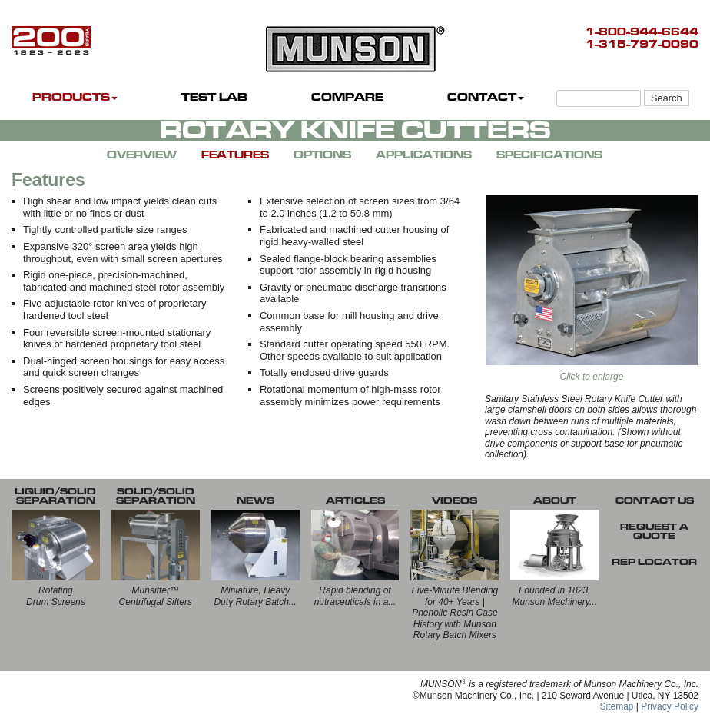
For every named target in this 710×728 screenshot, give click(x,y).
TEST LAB (214, 97)
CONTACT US (655, 500)
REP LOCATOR (654, 562)
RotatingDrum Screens (56, 596)
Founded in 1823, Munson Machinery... (554, 596)
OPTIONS (322, 155)
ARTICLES (355, 500)
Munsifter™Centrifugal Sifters (156, 596)
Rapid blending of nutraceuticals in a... (355, 596)
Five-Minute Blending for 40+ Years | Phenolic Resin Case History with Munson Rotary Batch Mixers (455, 613)
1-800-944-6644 (642, 32)
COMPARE (347, 97)
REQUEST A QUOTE (654, 531)
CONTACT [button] (486, 97)
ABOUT (555, 500)
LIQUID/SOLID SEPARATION (55, 496)
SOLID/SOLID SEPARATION (156, 496)
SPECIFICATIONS (549, 155)
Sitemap (616, 706)
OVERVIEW (142, 155)
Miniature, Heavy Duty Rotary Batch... (255, 596)
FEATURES (235, 155)
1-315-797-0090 (642, 44)
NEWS (255, 500)
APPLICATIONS (424, 155)
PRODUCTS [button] (75, 97)
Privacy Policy (670, 706)
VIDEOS (455, 500)
